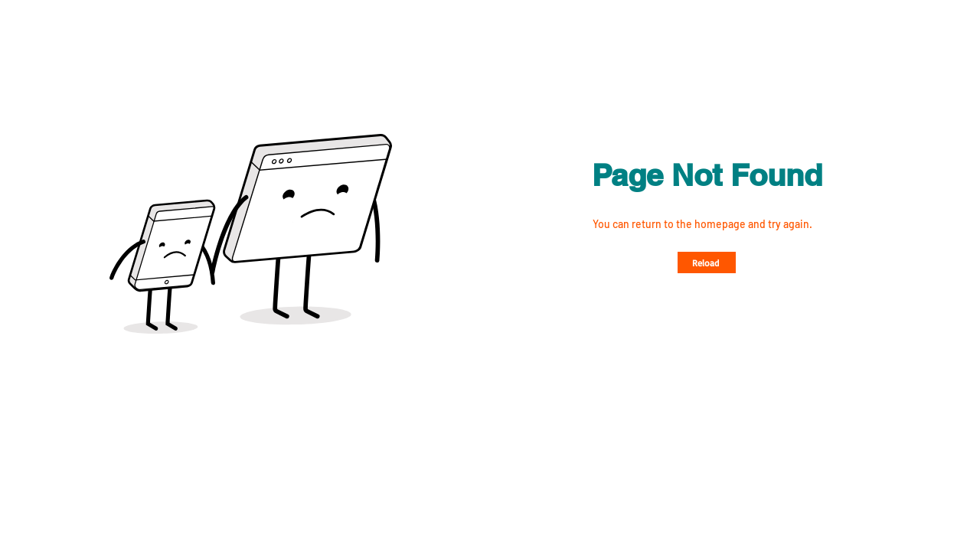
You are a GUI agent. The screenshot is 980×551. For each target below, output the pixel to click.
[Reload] (707, 262)
